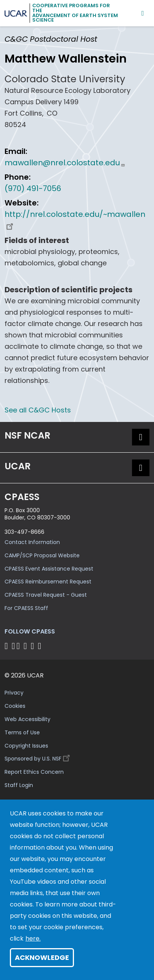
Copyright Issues (26, 746)
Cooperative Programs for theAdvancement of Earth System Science (75, 13)
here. (33, 938)
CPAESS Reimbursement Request (48, 582)
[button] (141, 437)
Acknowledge (42, 957)
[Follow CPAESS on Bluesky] (13, 646)
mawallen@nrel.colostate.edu (65, 163)
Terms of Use (22, 732)
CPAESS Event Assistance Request (49, 569)
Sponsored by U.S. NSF (38, 757)
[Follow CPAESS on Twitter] (20, 646)
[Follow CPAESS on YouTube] (41, 646)
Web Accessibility (27, 719)
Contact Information (32, 542)
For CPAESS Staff (26, 608)
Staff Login (19, 785)
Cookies (15, 706)
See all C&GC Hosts (38, 410)
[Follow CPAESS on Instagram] (34, 646)
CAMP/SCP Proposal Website (42, 555)
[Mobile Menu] (143, 13)
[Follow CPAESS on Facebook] (7, 646)
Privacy (14, 693)
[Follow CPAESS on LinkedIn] (26, 646)
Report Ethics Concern (34, 772)
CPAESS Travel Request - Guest (46, 595)
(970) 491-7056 (33, 188)
